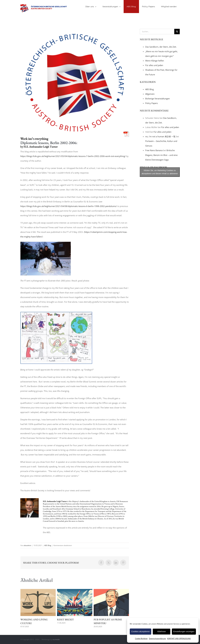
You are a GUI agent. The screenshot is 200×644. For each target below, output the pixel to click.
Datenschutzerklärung (157, 638)
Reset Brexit (65, 619)
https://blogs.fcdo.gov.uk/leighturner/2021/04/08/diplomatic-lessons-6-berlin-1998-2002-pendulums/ (69, 206)
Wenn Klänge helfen (155, 61)
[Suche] (177, 32)
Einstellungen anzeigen (184, 631)
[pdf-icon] (126, 132)
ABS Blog (48, 545)
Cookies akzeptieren (141, 631)
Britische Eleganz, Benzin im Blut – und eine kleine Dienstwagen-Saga (161, 155)
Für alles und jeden (154, 65)
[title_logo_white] (75, 83)
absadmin (27, 545)
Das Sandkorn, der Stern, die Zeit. (161, 47)
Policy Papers (152, 103)
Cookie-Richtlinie (141, 638)
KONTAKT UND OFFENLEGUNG (179, 638)
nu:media (56, 639)
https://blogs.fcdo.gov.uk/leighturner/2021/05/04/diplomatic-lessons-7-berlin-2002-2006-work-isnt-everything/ (73, 156)
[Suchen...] (157, 32)
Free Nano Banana (154, 150)
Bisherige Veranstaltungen (158, 99)
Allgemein (150, 94)
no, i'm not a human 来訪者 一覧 (160, 136)
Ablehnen (162, 631)
